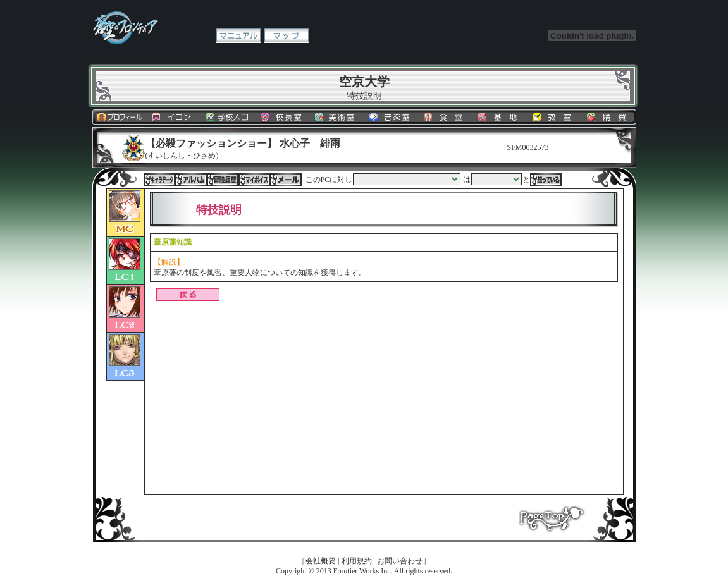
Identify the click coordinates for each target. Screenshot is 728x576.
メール (286, 180)
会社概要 (321, 561)
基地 (500, 117)
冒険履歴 (223, 180)
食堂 (446, 117)
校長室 (283, 117)
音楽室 (392, 117)
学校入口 (228, 117)
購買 (609, 117)
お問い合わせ (400, 561)
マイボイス (254, 180)
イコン (174, 117)
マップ (287, 35)
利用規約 (357, 561)
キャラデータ (159, 180)
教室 (555, 117)
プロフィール (120, 117)
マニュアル (238, 35)
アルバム (191, 180)
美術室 (337, 117)
